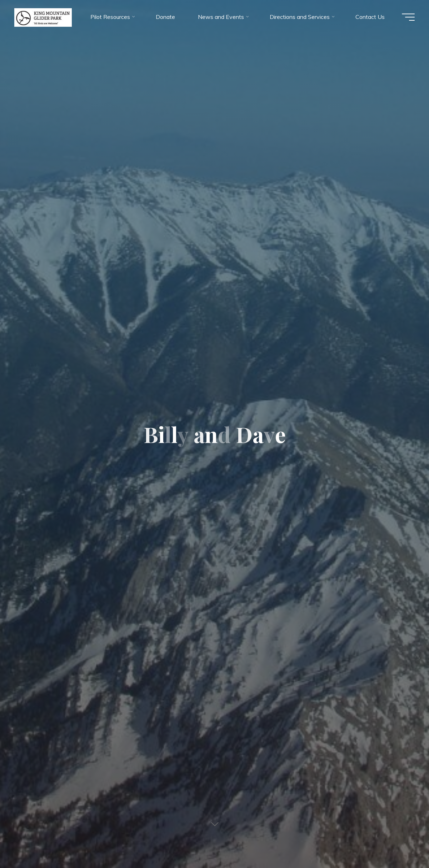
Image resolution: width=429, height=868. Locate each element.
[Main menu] (408, 17)
